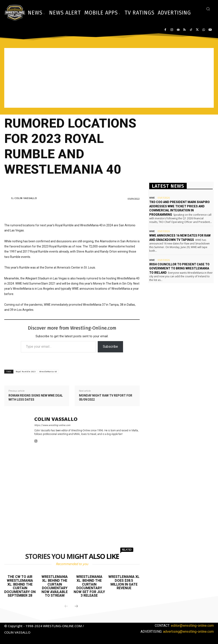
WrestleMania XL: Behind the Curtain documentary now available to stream (55, 586)
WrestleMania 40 (48, 372)
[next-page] (76, 606)
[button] (208, 9)
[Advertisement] (109, 78)
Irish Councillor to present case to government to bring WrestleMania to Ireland (179, 268)
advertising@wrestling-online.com (188, 632)
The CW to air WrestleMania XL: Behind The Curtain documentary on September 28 (20, 586)
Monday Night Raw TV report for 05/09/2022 (106, 398)
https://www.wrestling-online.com (52, 425)
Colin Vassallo (26, 198)
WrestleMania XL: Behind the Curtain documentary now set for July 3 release (89, 586)
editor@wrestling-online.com (192, 626)
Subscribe (110, 347)
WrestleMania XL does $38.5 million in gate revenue (124, 582)
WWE (152, 198)
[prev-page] (66, 606)
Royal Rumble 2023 (26, 372)
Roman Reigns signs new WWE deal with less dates (36, 398)
